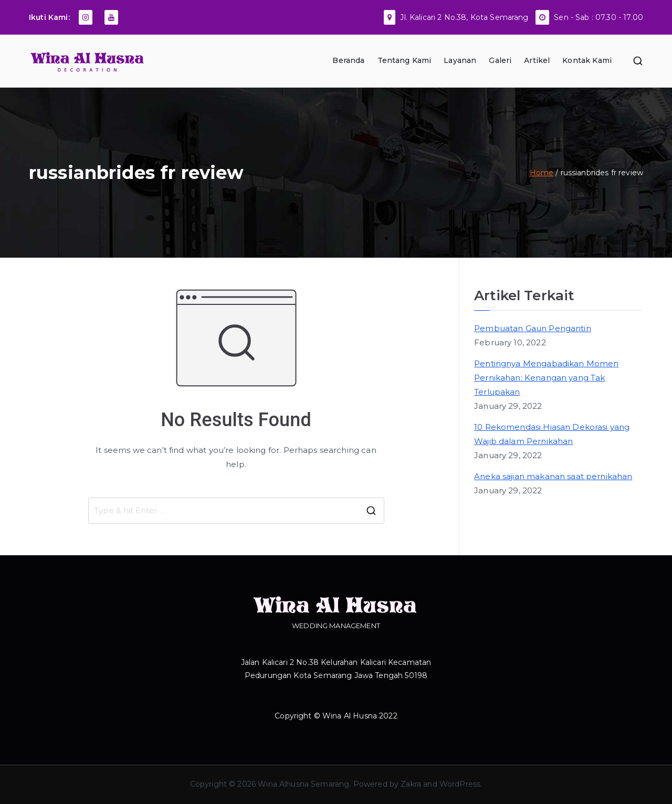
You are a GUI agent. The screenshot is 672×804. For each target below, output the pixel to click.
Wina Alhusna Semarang (303, 784)
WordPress (460, 784)
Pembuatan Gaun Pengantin (533, 328)
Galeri (500, 60)
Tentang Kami (405, 60)
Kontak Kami (587, 60)
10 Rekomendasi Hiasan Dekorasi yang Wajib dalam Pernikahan (552, 434)
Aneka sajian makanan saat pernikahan (553, 476)
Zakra (411, 784)
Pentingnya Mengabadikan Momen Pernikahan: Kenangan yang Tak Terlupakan (546, 378)
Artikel (537, 60)
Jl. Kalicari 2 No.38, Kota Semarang (464, 17)
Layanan (460, 60)
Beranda (348, 60)
